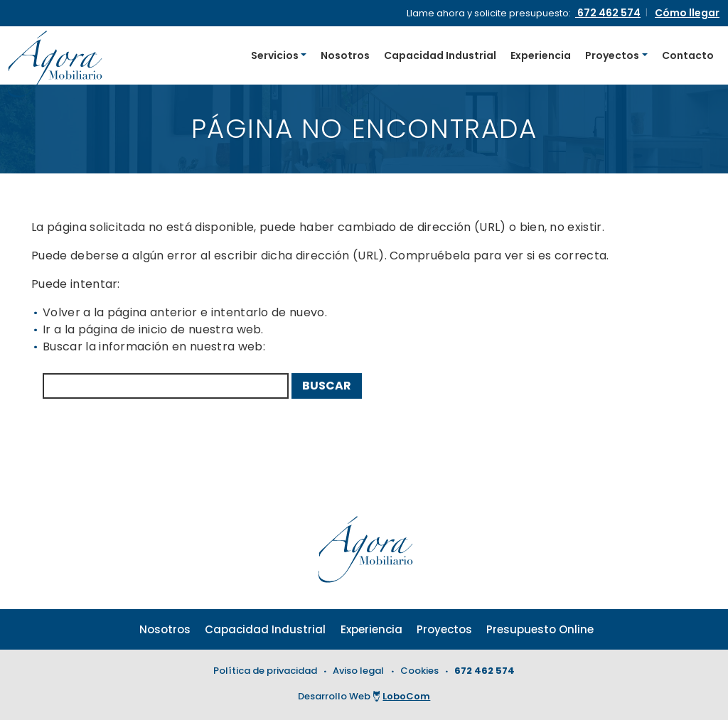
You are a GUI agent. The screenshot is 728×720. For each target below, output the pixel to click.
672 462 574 (485, 671)
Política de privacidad (265, 671)
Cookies (419, 671)
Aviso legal (358, 671)
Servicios (275, 55)
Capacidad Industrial (440, 55)
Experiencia (541, 55)
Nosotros (345, 55)
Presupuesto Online (540, 629)
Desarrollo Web (364, 696)
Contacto (688, 55)
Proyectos (612, 55)
